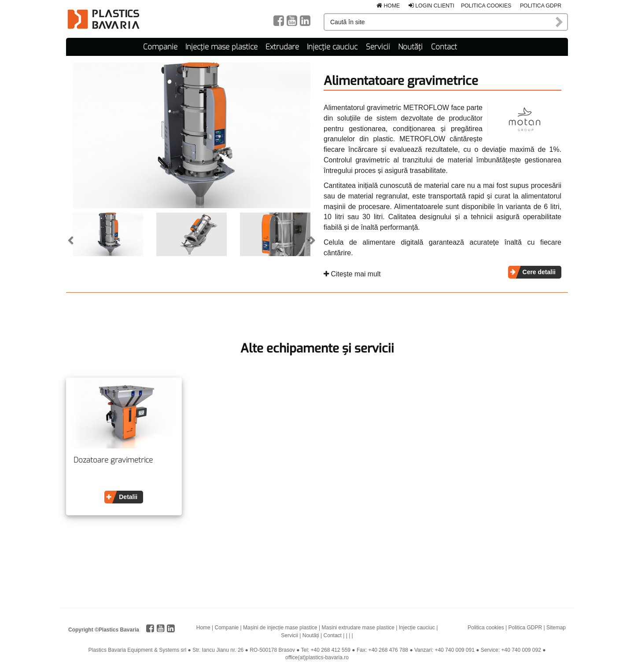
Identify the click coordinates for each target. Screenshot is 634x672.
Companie (160, 46)
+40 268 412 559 (331, 650)
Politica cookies (486, 6)
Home (388, 6)
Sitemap (556, 628)
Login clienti (431, 6)
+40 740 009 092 (521, 650)
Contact (444, 46)
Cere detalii (539, 272)
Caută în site (560, 22)
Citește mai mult (352, 274)
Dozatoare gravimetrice (113, 460)
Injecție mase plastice (221, 46)
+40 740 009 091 (454, 650)
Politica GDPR (541, 6)
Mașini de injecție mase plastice (280, 628)
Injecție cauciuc (332, 46)
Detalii (128, 497)
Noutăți (410, 46)
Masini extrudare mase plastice (358, 628)
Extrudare (282, 46)
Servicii (378, 46)
